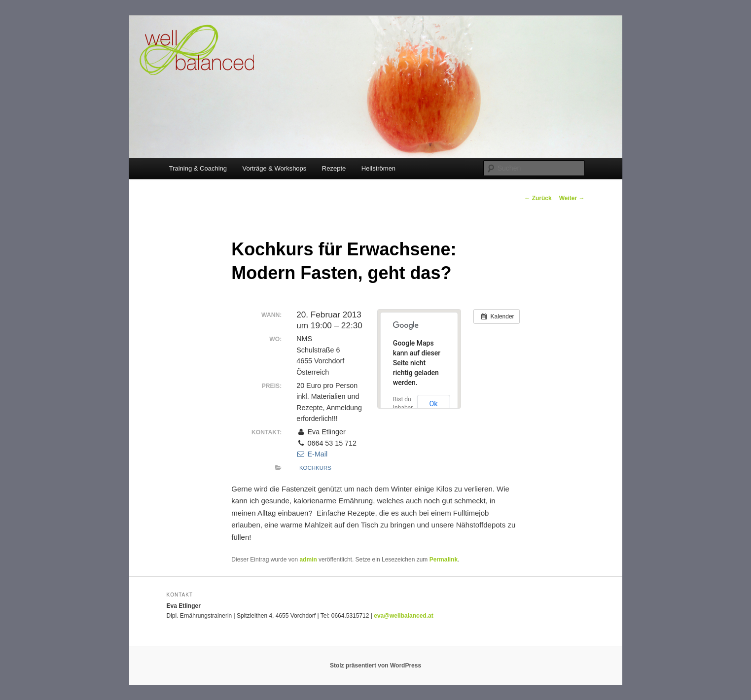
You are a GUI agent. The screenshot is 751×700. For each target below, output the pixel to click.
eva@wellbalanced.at (403, 616)
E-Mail (312, 454)
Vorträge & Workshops (275, 168)
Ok (433, 404)
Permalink (444, 560)
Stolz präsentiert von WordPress (375, 665)
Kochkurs (315, 468)
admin (308, 560)
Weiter (572, 198)
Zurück (538, 198)
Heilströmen (378, 168)
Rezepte (334, 168)
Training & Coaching (198, 168)
